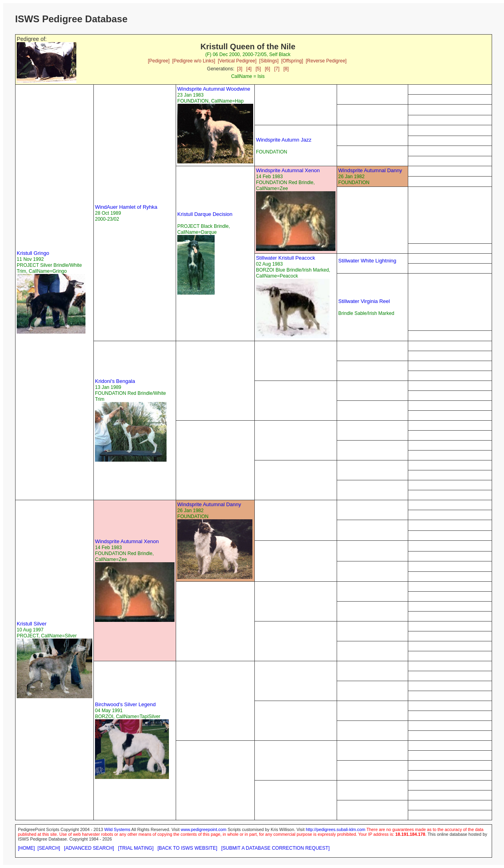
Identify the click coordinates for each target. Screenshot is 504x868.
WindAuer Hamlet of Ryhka (126, 207)
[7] (277, 69)
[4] (249, 69)
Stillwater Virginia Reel (364, 301)
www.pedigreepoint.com (204, 829)
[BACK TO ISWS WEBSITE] (187, 848)
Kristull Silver (32, 624)
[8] (286, 69)
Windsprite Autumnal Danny (370, 170)
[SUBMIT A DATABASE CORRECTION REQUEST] (276, 848)
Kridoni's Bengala (115, 381)
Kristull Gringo (33, 253)
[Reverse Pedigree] (326, 61)
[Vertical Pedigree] (237, 61)
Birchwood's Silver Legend (125, 704)
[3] (239, 69)
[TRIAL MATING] (136, 848)
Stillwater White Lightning (367, 261)
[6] (267, 69)
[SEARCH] (49, 848)
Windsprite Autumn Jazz (284, 140)
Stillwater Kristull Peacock (286, 258)
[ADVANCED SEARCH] (89, 848)
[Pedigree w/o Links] (194, 61)
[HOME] (26, 848)
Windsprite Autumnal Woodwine (214, 89)
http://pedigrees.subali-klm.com (335, 829)
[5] (258, 69)
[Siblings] (269, 61)
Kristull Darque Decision (205, 214)
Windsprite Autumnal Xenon (288, 170)
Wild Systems (117, 829)
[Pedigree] (159, 61)
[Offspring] (292, 61)
